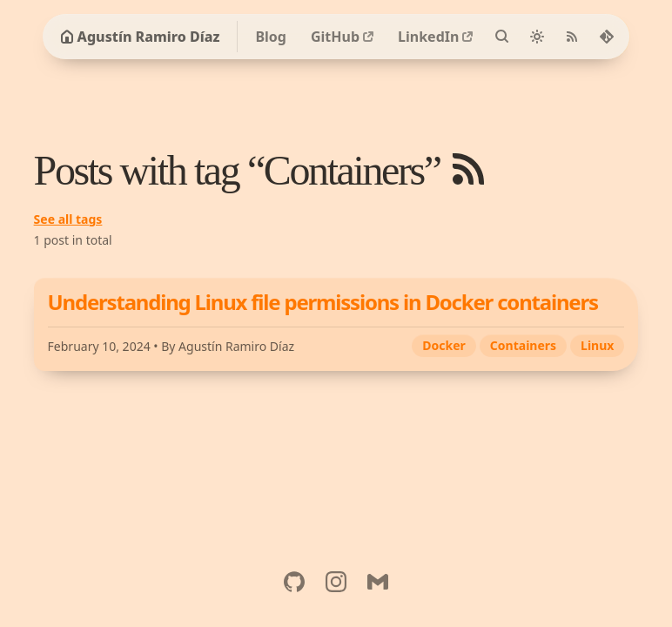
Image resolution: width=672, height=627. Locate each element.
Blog (271, 37)
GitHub (335, 37)
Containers (523, 345)
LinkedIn (428, 37)
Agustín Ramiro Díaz (140, 37)
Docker (444, 345)
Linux (597, 345)
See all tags (68, 219)
